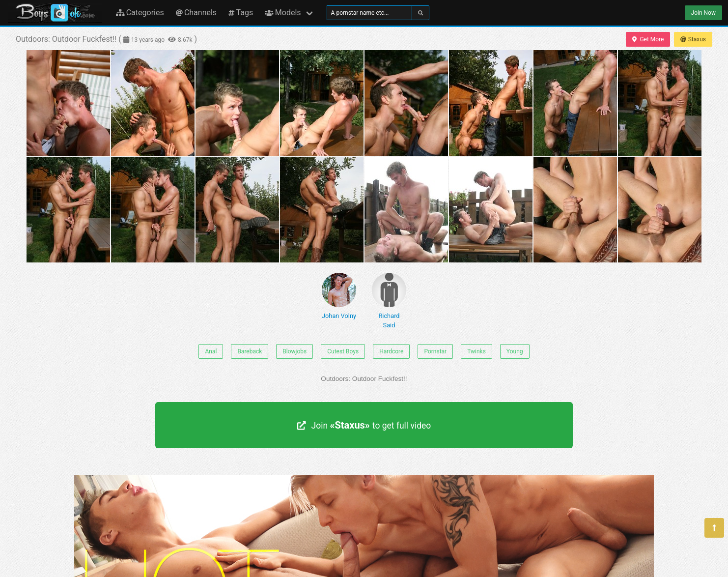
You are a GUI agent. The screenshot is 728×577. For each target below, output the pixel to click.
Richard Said (389, 301)
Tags (241, 13)
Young (515, 351)
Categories (140, 13)
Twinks (476, 351)
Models (283, 13)
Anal (211, 351)
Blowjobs (294, 351)
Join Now (703, 13)
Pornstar (435, 351)
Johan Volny (339, 296)
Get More (648, 39)
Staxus (693, 39)
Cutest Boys (343, 351)
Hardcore (391, 351)
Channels (196, 13)
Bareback (250, 351)
